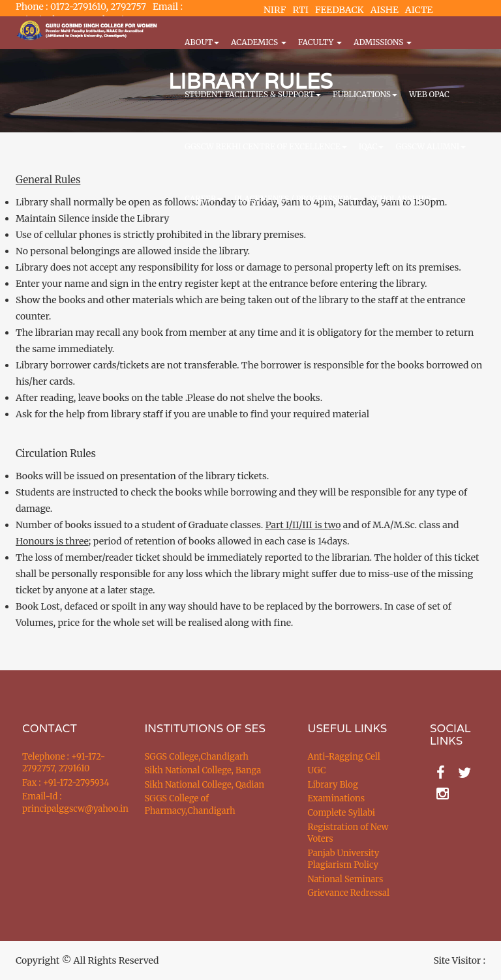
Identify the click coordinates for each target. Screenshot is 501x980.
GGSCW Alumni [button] (431, 146)
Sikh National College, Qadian (205, 785)
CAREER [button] (204, 199)
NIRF (275, 10)
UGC (317, 770)
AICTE (419, 10)
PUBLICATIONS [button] (365, 94)
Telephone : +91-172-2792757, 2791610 (64, 763)
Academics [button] (259, 42)
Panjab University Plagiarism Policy (344, 859)
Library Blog (333, 785)
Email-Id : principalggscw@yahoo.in (67, 803)
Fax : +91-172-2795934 (66, 783)
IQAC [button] (372, 146)
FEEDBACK (340, 10)
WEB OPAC (429, 94)
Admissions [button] (383, 42)
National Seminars (346, 879)
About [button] (202, 42)
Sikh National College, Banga (203, 770)
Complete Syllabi (342, 813)
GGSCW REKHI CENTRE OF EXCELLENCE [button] (266, 146)
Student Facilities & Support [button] (253, 94)
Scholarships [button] (403, 199)
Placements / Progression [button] (296, 199)
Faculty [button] (320, 42)
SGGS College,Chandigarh (197, 757)
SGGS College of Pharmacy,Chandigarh (190, 805)
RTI (300, 10)
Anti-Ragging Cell (344, 757)
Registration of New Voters (348, 833)
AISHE (385, 10)
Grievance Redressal (349, 893)
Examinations (337, 798)
